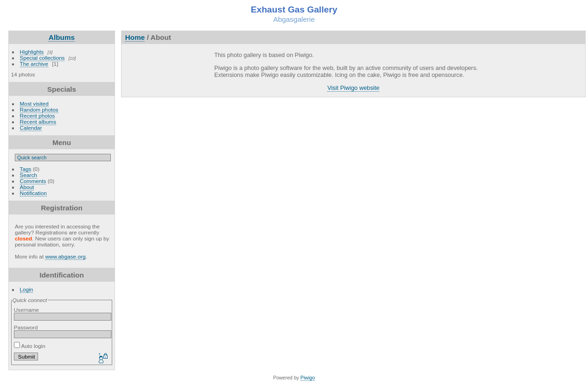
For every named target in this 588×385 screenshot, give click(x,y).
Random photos (39, 110)
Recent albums (38, 122)
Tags (26, 169)
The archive (34, 64)
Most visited (34, 104)
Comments (33, 181)
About (27, 187)
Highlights (32, 52)
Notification (33, 193)
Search (29, 175)
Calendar (31, 128)
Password (26, 327)
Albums (62, 37)
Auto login (30, 346)
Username (26, 310)
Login (27, 289)
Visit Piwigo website (353, 88)
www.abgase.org (65, 256)
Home (135, 37)
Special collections (42, 58)
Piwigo (308, 378)
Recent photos (38, 116)
